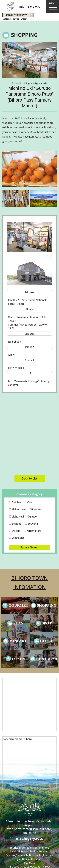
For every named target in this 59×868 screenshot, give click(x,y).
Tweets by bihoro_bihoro (17, 739)
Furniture (36, 509)
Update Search (29, 547)
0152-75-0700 (16, 368)
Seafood (15, 524)
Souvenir (32, 524)
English (24, 19)
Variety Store (33, 531)
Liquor (33, 516)
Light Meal (17, 516)
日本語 (16, 19)
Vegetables (17, 538)
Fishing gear (18, 509)
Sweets (15, 531)
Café (29, 502)
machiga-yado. (29, 6)
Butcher (15, 502)
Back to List (29, 478)
